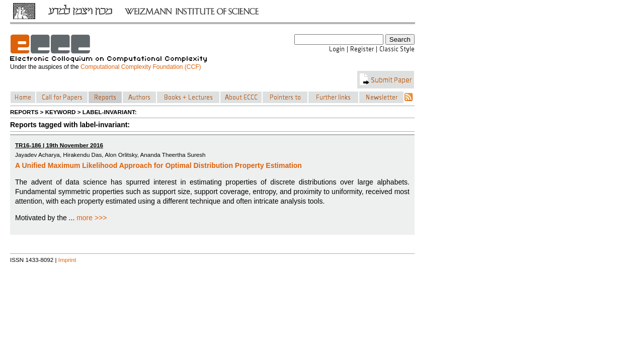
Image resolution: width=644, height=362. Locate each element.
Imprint (67, 260)
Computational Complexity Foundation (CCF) (141, 67)
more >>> (92, 218)
